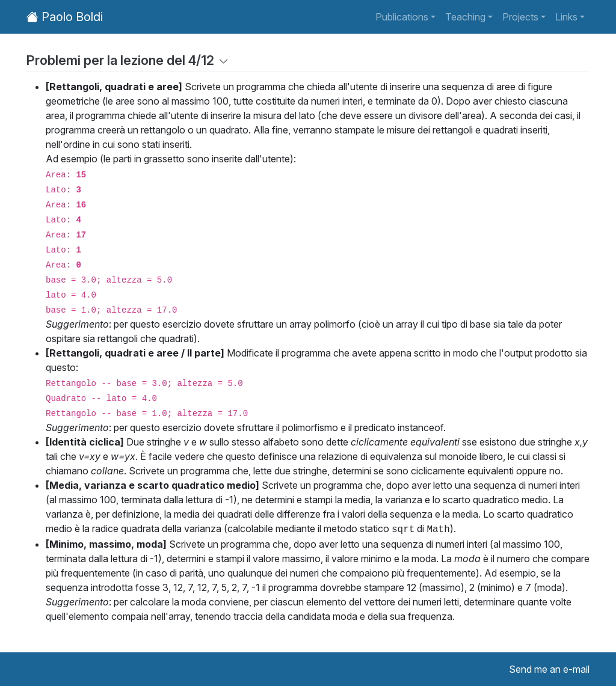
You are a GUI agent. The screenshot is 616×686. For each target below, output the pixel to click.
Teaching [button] (465, 17)
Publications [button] (402, 17)
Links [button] (566, 17)
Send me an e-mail (549, 669)
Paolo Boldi (65, 17)
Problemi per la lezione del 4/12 (128, 60)
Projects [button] (520, 17)
